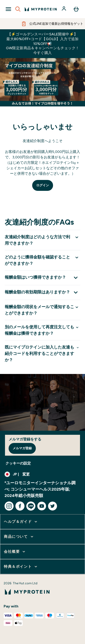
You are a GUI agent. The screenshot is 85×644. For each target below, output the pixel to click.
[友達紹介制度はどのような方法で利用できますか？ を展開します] (42, 240)
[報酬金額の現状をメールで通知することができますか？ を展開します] (42, 310)
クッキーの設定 (18, 463)
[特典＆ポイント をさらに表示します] (21, 567)
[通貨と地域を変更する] (42, 474)
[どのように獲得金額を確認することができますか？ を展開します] (42, 260)
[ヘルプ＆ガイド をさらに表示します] (21, 522)
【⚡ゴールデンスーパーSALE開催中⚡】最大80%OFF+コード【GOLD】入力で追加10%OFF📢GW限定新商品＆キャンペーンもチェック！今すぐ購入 (43, 43)
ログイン (43, 185)
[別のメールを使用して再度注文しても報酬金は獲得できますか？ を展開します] (42, 330)
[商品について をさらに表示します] (19, 537)
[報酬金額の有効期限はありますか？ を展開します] (42, 292)
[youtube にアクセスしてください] (42, 506)
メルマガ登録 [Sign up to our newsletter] (22, 448)
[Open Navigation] (8, 9)
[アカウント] (64, 9)
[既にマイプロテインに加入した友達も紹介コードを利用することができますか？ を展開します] (42, 353)
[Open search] (18, 9)
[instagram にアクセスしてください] (9, 506)
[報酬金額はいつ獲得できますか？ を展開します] (42, 278)
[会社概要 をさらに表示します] (15, 552)
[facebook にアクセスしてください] (20, 506)
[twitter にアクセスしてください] (53, 506)
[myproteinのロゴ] (41, 9)
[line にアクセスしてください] (31, 506)
